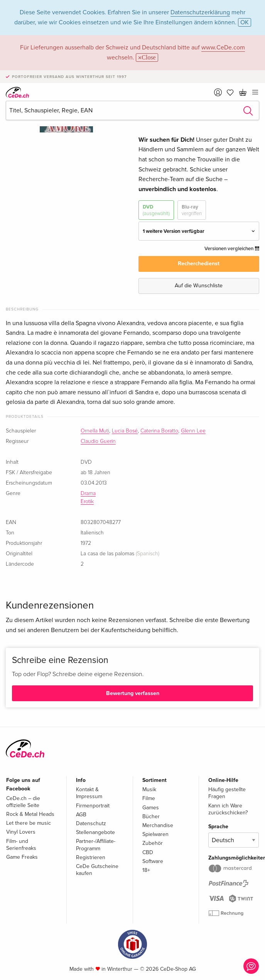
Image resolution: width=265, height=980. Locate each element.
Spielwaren (155, 834)
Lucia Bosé (125, 431)
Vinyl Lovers (21, 832)
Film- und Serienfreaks (21, 845)
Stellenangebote (95, 832)
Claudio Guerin (98, 441)
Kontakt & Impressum (89, 793)
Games (151, 808)
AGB (81, 815)
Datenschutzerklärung (200, 12)
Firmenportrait (93, 806)
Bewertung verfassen (133, 693)
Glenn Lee (193, 431)
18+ (146, 870)
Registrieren (91, 857)
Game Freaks (22, 857)
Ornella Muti (95, 431)
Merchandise (158, 825)
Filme (149, 798)
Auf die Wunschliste (199, 286)
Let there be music (29, 823)
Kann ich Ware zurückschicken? (228, 809)
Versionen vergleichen (232, 249)
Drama (88, 493)
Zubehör (153, 843)
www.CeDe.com (223, 47)
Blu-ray (192, 210)
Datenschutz (91, 823)
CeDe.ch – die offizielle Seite (23, 802)
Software (153, 861)
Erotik (87, 502)
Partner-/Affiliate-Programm (96, 845)
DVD (156, 210)
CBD (148, 852)
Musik (149, 789)
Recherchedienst (199, 264)
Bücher (151, 816)
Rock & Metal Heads (30, 814)
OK (245, 22)
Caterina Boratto (159, 431)
